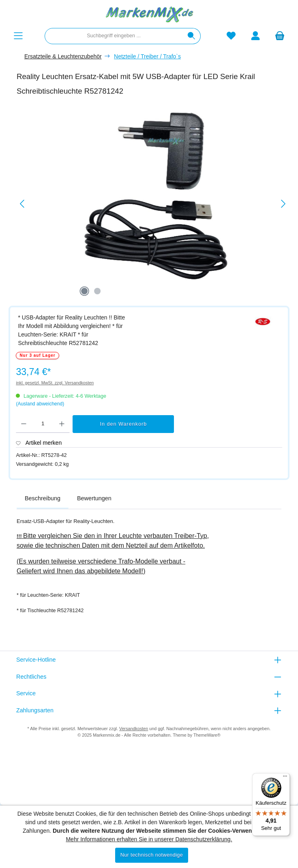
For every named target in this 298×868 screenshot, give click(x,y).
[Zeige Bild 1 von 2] (84, 291)
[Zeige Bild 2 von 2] (97, 291)
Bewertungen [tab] (94, 498)
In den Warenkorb (124, 424)
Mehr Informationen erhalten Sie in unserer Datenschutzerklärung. (149, 839)
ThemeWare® (207, 735)
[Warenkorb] (280, 36)
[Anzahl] (43, 424)
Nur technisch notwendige (152, 855)
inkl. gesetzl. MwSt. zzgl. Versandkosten (55, 383)
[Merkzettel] (231, 36)
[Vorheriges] (23, 204)
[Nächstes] (283, 204)
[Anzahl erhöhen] (62, 424)
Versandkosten (134, 729)
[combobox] (114, 36)
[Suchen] (192, 36)
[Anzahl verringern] (24, 424)
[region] (153, 204)
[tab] (43, 499)
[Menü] (18, 36)
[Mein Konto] (255, 36)
